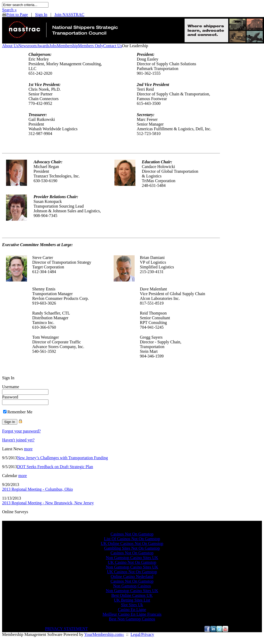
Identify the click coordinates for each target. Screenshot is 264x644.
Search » (9, 10)
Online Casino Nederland (132, 577)
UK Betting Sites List (132, 600)
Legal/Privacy (142, 634)
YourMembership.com (104, 634)
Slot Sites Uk (132, 605)
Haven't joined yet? (18, 440)
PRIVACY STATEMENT (67, 629)
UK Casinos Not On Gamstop (132, 572)
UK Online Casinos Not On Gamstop (132, 543)
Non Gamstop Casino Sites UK (132, 558)
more (28, 449)
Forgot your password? (21, 431)
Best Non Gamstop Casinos (132, 619)
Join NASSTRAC (69, 15)
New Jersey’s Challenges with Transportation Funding (62, 458)
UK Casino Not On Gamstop (132, 562)
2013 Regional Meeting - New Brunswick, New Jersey (48, 503)
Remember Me (20, 412)
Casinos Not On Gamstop (132, 534)
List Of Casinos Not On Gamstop (132, 539)
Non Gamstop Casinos (132, 586)
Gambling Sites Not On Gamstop (132, 548)
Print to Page (17, 15)
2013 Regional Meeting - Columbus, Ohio (37, 489)
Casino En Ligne (132, 610)
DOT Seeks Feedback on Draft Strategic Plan (55, 467)
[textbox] (25, 5)
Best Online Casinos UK (132, 595)
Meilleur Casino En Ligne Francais (132, 614)
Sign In (41, 15)
